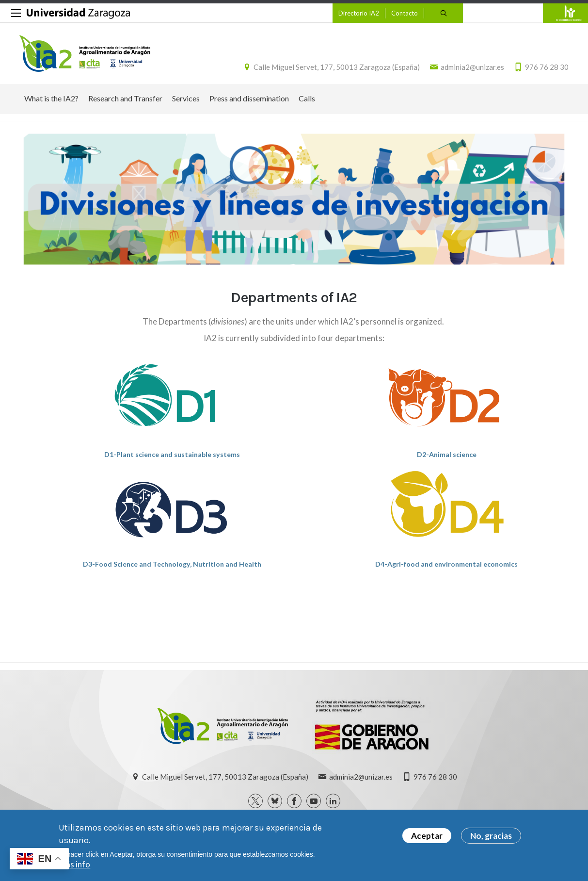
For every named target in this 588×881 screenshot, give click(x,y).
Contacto (405, 13)
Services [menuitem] (186, 98)
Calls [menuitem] (307, 98)
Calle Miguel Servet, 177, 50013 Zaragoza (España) (337, 67)
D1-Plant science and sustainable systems (172, 454)
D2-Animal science (447, 454)
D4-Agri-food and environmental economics (446, 564)
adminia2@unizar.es (472, 67)
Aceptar (427, 836)
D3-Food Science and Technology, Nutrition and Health (172, 564)
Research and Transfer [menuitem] (125, 98)
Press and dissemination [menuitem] (249, 98)
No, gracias (491, 836)
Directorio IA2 (359, 13)
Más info (74, 864)
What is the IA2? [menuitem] (51, 98)
